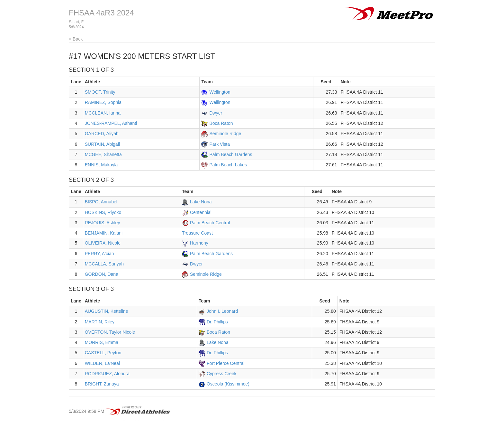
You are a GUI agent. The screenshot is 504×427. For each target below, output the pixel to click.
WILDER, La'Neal (102, 363)
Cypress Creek (222, 374)
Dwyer (216, 113)
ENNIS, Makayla (101, 165)
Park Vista (220, 144)
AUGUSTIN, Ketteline (107, 311)
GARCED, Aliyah (102, 134)
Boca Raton (221, 123)
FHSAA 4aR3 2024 (101, 13)
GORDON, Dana (102, 274)
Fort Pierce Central (225, 363)
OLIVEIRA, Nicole (103, 243)
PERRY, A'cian (99, 254)
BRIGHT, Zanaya (102, 384)
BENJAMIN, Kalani (104, 233)
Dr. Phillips (217, 322)
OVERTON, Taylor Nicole (110, 332)
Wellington (220, 92)
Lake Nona (201, 202)
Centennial (201, 212)
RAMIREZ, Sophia (103, 102)
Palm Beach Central (210, 223)
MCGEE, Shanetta (103, 154)
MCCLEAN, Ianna (103, 113)
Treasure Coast (197, 233)
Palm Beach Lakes (228, 165)
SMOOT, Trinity (100, 92)
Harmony (199, 243)
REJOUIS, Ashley (103, 223)
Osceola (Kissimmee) (228, 384)
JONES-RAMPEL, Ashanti (111, 123)
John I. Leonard (222, 311)
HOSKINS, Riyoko (103, 212)
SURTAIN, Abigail (102, 144)
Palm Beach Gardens (231, 154)
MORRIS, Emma (102, 342)
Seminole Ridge (225, 134)
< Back (76, 39)
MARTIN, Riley (100, 322)
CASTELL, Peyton (103, 353)
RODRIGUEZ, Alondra (107, 374)
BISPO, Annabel (101, 202)
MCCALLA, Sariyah (104, 264)
